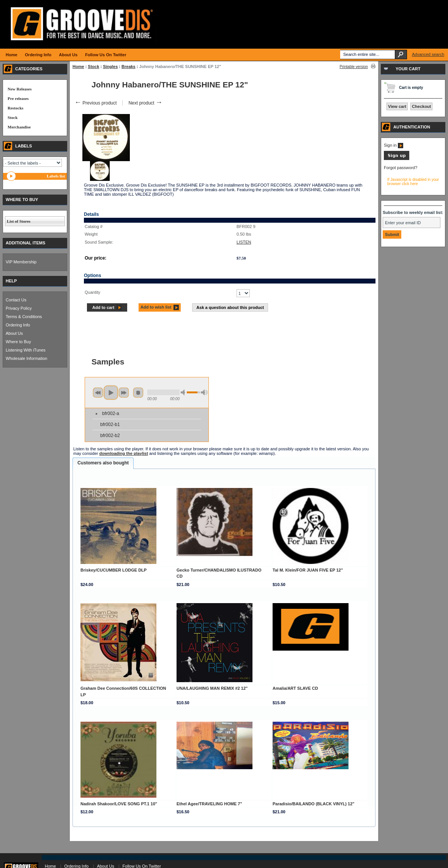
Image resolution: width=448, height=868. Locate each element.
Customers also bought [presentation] (103, 463)
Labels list (56, 176)
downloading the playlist (123, 453)
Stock (93, 67)
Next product (145, 103)
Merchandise (19, 127)
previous (98, 393)
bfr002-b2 (110, 436)
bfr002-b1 (110, 424)
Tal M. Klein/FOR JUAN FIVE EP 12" (308, 570)
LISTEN (244, 242)
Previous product (95, 103)
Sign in (394, 145)
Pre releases (18, 98)
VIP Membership (21, 262)
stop (138, 393)
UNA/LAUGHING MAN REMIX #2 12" (212, 688)
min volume (184, 392)
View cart (397, 106)
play (111, 393)
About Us (14, 333)
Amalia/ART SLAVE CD (295, 688)
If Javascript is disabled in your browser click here (413, 182)
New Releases (20, 89)
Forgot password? (401, 168)
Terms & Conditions (24, 317)
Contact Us (16, 300)
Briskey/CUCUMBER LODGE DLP (114, 570)
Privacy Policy (19, 308)
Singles (110, 67)
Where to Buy (18, 342)
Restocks (16, 108)
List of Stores (19, 221)
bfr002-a (111, 413)
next (124, 393)
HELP (11, 281)
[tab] (103, 463)
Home (78, 67)
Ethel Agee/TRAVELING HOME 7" (209, 804)
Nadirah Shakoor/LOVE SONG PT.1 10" (119, 804)
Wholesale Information (26, 358)
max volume (204, 392)
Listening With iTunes (26, 350)
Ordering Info (18, 325)
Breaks (129, 67)
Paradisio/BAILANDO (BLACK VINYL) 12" (313, 804)
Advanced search (428, 54)
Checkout (421, 106)
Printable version (354, 67)
